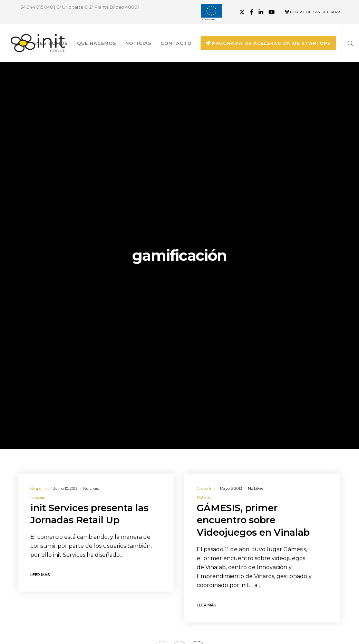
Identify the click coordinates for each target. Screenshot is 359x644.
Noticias (38, 497)
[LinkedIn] (261, 12)
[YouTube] (272, 12)
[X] (242, 12)
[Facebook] (252, 12)
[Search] (348, 43)
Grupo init (40, 488)
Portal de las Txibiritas (313, 12)
